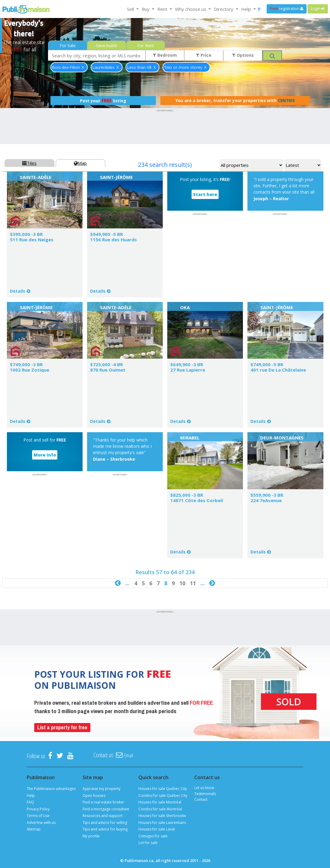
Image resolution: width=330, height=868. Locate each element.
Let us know (204, 788)
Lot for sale (148, 843)
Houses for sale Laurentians (162, 823)
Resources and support (103, 816)
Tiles (29, 163)
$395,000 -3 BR (26, 234)
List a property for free (62, 727)
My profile (91, 836)
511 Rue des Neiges (32, 240)
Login (318, 9)
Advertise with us (41, 823)
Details (18, 291)
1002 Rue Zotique (30, 370)
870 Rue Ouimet (108, 370)
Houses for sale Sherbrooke (162, 816)
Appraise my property (101, 789)
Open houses (94, 796)
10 (182, 583)
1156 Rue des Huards (114, 240)
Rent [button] (163, 9)
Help (31, 796)
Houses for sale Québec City (163, 789)
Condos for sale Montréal (160, 809)
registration (287, 9)
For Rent (146, 45)
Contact (201, 799)
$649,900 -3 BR (187, 364)
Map (80, 163)
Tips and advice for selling (105, 823)
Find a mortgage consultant (106, 809)
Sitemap (34, 829)
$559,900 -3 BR (267, 495)
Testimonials (205, 794)
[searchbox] (97, 55)
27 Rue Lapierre (188, 370)
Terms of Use (38, 816)
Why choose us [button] (191, 9)
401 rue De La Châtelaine (278, 370)
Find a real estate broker (103, 802)
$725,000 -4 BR (106, 364)
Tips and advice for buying (105, 829)
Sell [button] (131, 9)
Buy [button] (146, 9)
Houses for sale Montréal (160, 802)
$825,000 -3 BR (187, 495)
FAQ (30, 802)
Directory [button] (224, 9)
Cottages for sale (153, 836)
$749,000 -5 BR (267, 364)
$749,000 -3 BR (26, 364)
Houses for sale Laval (157, 829)
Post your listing (103, 101)
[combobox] (97, 55)
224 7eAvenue (266, 500)
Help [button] (247, 9)
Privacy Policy (38, 809)
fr (259, 9)
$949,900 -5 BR (106, 234)
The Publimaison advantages (51, 789)
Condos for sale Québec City (163, 796)
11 (193, 583)
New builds (107, 45)
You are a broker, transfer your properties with (235, 101)
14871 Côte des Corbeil (197, 500)
